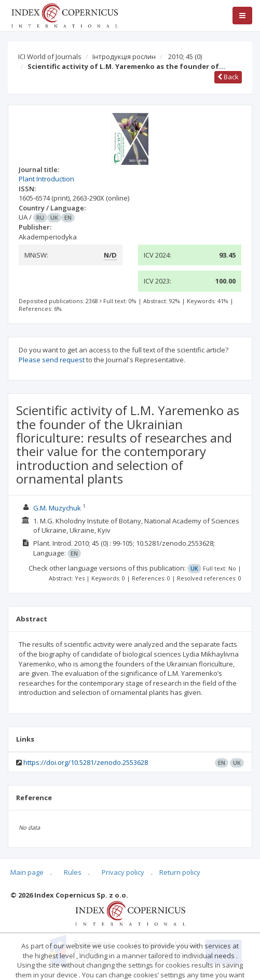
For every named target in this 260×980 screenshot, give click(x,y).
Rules (73, 872)
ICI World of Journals (50, 56)
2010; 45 (185, 56)
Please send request (52, 360)
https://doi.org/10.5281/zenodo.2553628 (86, 762)
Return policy (180, 872)
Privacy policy (123, 872)
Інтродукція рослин (124, 56)
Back (228, 77)
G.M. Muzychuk (57, 508)
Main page (27, 872)
